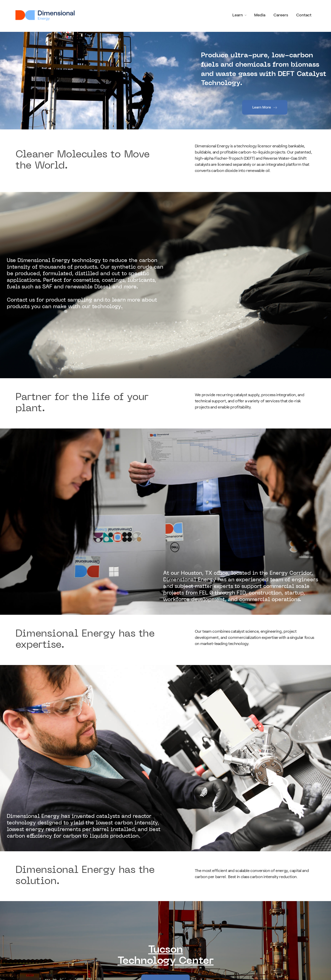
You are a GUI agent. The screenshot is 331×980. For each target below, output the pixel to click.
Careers (281, 15)
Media (260, 15)
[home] (46, 15)
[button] (240, 15)
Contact (304, 15)
